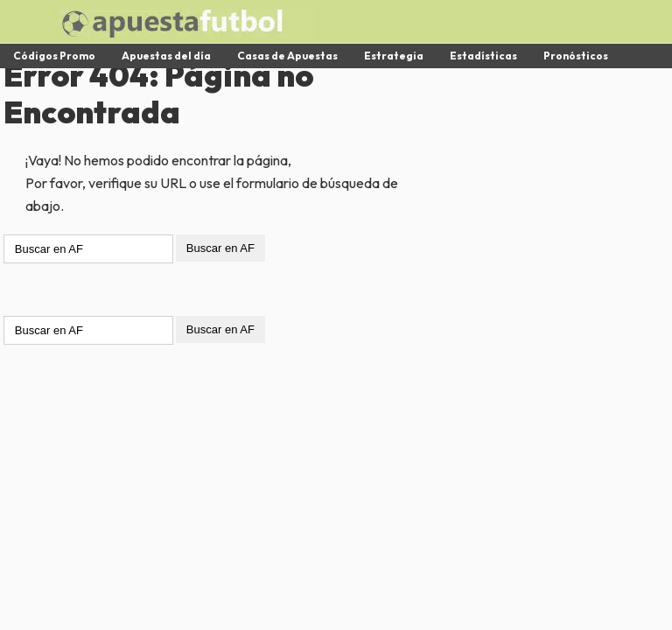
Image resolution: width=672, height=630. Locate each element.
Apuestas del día (166, 56)
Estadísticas (483, 56)
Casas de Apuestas (287, 56)
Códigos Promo (54, 56)
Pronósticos (576, 56)
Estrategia (394, 56)
